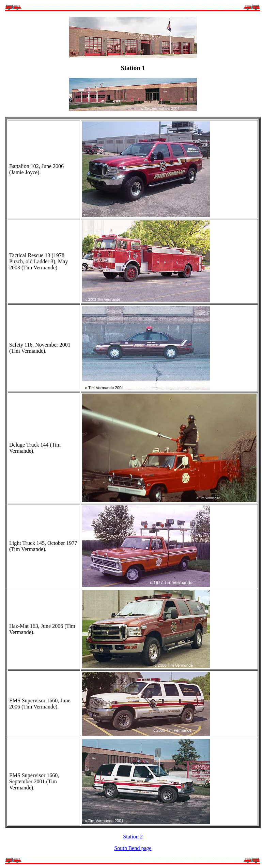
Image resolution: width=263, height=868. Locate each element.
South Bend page (133, 848)
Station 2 (133, 837)
